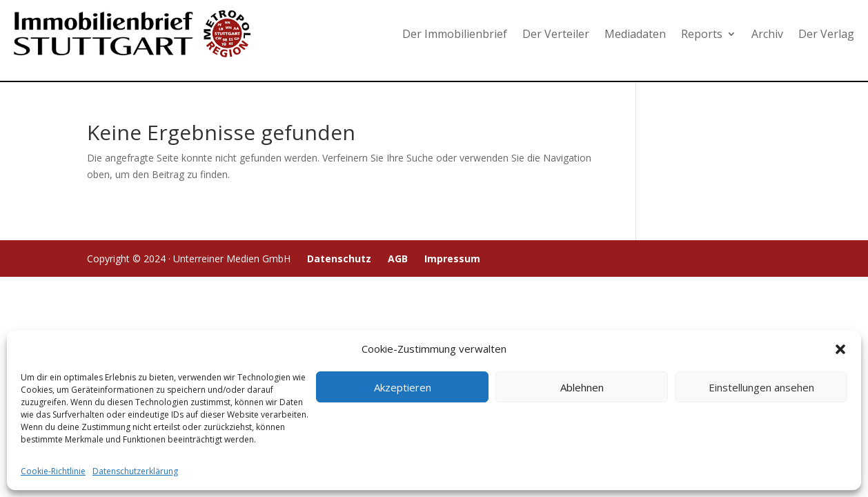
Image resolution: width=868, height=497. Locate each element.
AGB (398, 259)
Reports (702, 34)
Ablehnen (582, 387)
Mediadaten (635, 34)
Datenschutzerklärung (135, 471)
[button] (840, 349)
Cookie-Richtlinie (53, 471)
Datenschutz (339, 259)
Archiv (767, 34)
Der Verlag (826, 34)
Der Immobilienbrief (455, 34)
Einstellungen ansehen (761, 387)
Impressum (452, 259)
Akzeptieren (403, 387)
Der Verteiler (556, 34)
